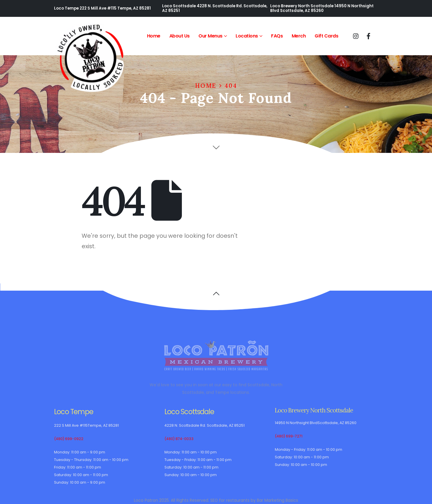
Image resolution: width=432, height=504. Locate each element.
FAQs (277, 36)
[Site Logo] (90, 58)
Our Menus (210, 36)
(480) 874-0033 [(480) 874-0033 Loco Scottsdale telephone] (179, 439)
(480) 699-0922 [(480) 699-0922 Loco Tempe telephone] (69, 439)
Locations (247, 36)
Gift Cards (326, 36)
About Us (180, 36)
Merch (299, 36)
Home (154, 36)
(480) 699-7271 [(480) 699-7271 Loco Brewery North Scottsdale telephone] (289, 436)
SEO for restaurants (230, 500)
